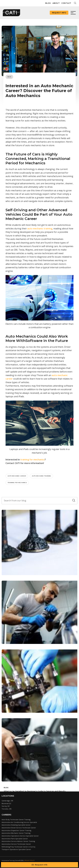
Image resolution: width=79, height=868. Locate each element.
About (56, 3)
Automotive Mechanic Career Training (16, 833)
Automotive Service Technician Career (16, 844)
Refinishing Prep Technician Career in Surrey (19, 847)
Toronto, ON (7, 809)
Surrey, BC (6, 806)
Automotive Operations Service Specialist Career (20, 836)
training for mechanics (17, 483)
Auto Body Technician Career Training (16, 819)
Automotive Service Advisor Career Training (18, 841)
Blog (48, 3)
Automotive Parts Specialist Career (15, 839)
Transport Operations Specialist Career (16, 849)
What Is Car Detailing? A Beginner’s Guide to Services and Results (35, 791)
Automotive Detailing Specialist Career (16, 825)
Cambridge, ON (7, 801)
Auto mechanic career (17, 476)
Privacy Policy (30, 860)
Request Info (59, 13)
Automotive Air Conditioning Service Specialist (19, 822)
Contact (66, 3)
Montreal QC (6, 803)
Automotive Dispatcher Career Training (16, 830)
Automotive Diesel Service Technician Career (19, 828)
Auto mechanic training (41, 476)
